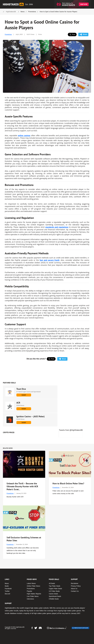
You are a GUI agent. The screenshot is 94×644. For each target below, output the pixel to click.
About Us (74, 589)
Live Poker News (33, 596)
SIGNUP (24, 395)
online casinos (24, 135)
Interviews (30, 599)
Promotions (8, 34)
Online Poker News (33, 586)
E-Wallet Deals (54, 599)
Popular (29, 591)
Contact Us (75, 591)
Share (83, 34)
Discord (7, 594)
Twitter (7, 591)
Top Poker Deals (55, 586)
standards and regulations (57, 227)
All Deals (52, 583)
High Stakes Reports (34, 594)
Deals (7, 586)
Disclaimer (75, 583)
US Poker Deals (54, 591)
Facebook (8, 589)
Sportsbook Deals (55, 596)
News (7, 583)
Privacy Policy (76, 586)
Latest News (31, 583)
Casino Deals (53, 594)
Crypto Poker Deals (55, 589)
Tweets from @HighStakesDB (71, 430)
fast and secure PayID (50, 260)
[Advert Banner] (47, 371)
